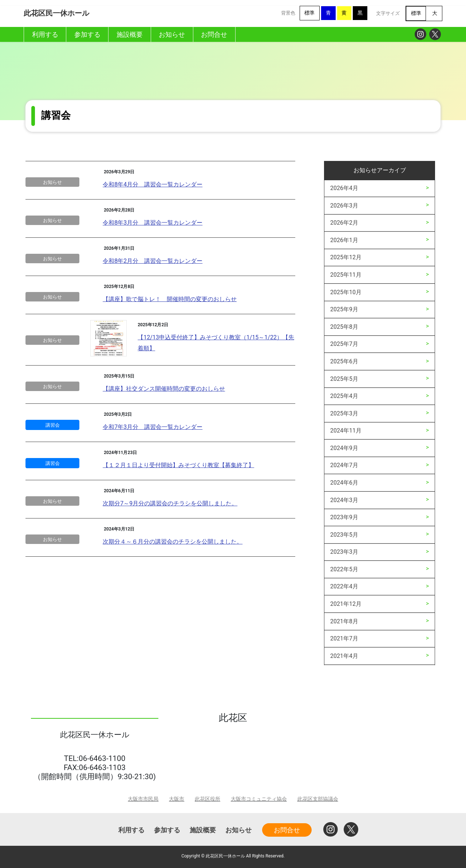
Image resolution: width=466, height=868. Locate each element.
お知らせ (52, 182)
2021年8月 (344, 621)
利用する (131, 830)
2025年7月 (344, 344)
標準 (309, 13)
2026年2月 (344, 223)
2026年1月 (344, 240)
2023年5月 (344, 535)
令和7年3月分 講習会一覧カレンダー (153, 427)
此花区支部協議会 (318, 799)
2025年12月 (346, 257)
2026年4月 (344, 188)
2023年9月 (344, 517)
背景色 (288, 13)
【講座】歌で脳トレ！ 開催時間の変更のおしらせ (170, 299)
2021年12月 (346, 604)
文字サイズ (388, 13)
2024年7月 (344, 465)
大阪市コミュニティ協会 (259, 799)
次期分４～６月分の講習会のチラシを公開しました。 (173, 542)
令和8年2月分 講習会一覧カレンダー (153, 261)
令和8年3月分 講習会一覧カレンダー (153, 223)
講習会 (53, 425)
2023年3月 (344, 552)
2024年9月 (344, 448)
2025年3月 (344, 413)
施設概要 (203, 830)
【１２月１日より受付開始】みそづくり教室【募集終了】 (178, 465)
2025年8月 (344, 327)
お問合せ (287, 830)
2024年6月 (344, 483)
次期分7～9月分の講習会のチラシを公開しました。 (170, 503)
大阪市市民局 (143, 799)
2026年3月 (344, 206)
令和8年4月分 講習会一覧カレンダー (153, 184)
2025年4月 (344, 396)
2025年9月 (344, 309)
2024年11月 (346, 431)
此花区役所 (208, 799)
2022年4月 (344, 586)
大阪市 (177, 799)
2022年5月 (344, 569)
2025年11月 (346, 275)
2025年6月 (344, 361)
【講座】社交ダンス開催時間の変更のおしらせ (164, 389)
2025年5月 (344, 379)
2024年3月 (344, 500)
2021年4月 (344, 656)
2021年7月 (344, 638)
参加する (167, 830)
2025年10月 (346, 292)
